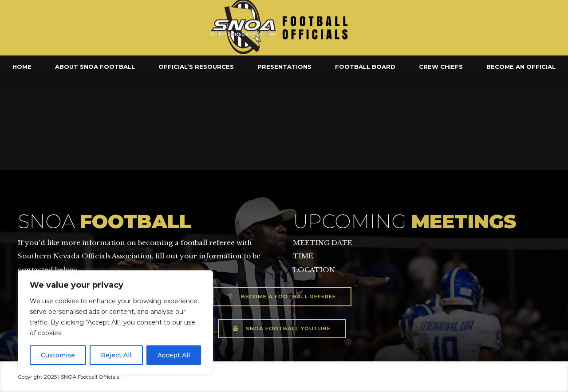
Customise (58, 355)
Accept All (174, 355)
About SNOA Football (95, 67)
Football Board (365, 67)
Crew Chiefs (441, 67)
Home (22, 67)
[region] (115, 322)
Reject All (116, 355)
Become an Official (521, 67)
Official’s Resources (196, 67)
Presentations (284, 67)
